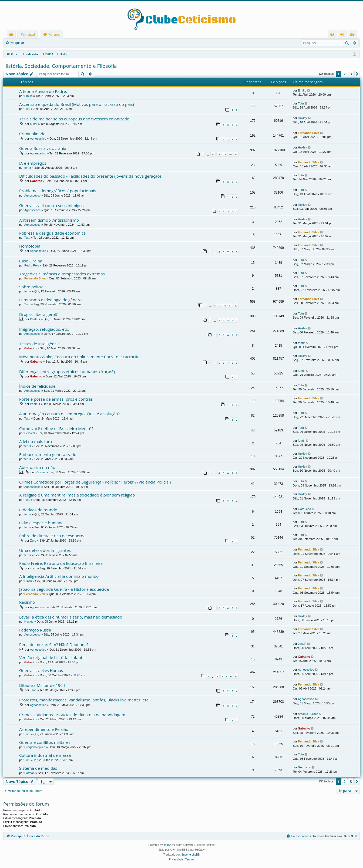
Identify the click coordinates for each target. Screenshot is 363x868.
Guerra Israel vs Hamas (41, 670)
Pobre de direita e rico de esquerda (52, 536)
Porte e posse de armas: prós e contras (56, 399)
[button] (357, 74)
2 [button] (345, 74)
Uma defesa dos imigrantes (45, 550)
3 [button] (351, 74)
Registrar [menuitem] (353, 35)
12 (236, 305)
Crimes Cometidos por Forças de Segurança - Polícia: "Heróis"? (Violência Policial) (95, 482)
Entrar (37, 43)
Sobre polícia (31, 287)
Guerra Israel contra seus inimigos (51, 205)
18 (224, 154)
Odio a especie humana (41, 523)
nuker (34, 124)
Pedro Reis (32, 265)
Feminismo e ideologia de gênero (50, 300)
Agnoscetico (38, 139)
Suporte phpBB (191, 855)
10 (224, 305)
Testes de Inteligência (39, 344)
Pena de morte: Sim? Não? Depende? (54, 644)
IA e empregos (33, 163)
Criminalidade (32, 134)
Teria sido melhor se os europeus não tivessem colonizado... (76, 119)
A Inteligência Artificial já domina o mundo (59, 576)
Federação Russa (35, 630)
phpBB (167, 845)
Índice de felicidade (37, 386)
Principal (28, 34)
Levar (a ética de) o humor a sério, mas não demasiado (71, 617)
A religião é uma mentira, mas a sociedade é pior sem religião (77, 495)
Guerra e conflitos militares (45, 742)
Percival (30, 433)
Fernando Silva (309, 133)
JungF (302, 644)
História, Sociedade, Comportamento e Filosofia (60, 66)
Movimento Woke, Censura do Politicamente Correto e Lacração (79, 357)
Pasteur (35, 319)
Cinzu (28, 581)
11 (230, 305)
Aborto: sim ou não (37, 467)
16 (213, 154)
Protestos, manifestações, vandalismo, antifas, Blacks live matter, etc (84, 700)
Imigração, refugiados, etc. (44, 329)
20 (236, 154)
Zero (33, 541)
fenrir (28, 168)
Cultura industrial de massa (45, 755)
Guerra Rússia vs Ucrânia (43, 148)
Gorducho (304, 509)
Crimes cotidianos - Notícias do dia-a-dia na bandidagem (72, 715)
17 (219, 154)
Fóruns (54, 34)
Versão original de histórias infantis (52, 657)
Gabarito (36, 181)
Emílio (28, 96)
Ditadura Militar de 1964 (42, 685)
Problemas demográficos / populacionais (58, 191)
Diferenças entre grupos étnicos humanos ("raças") (67, 371)
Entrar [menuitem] (343, 35)
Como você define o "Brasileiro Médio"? (56, 428)
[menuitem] (332, 34)
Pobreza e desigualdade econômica (52, 233)
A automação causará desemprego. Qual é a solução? (69, 414)
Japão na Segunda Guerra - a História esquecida (64, 589)
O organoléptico (35, 747)
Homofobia (30, 246)
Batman (29, 773)
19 (230, 154)
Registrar (56, 43)
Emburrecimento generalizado (48, 454)
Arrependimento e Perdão (44, 729)
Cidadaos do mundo (38, 510)
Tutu (27, 109)
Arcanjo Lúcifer (308, 714)
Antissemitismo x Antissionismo (49, 220)
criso (33, 568)
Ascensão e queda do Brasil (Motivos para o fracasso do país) (77, 104)
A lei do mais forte (36, 441)
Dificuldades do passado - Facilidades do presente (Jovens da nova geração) (90, 176)
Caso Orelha (31, 261)
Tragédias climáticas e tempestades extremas (62, 274)
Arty (172, 850)
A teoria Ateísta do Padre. (43, 91)
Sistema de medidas (38, 768)
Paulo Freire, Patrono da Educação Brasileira (61, 563)
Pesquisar (17, 43)
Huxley (302, 118)
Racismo (27, 602)
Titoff (33, 690)
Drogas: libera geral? (38, 314)
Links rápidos (12, 35)
